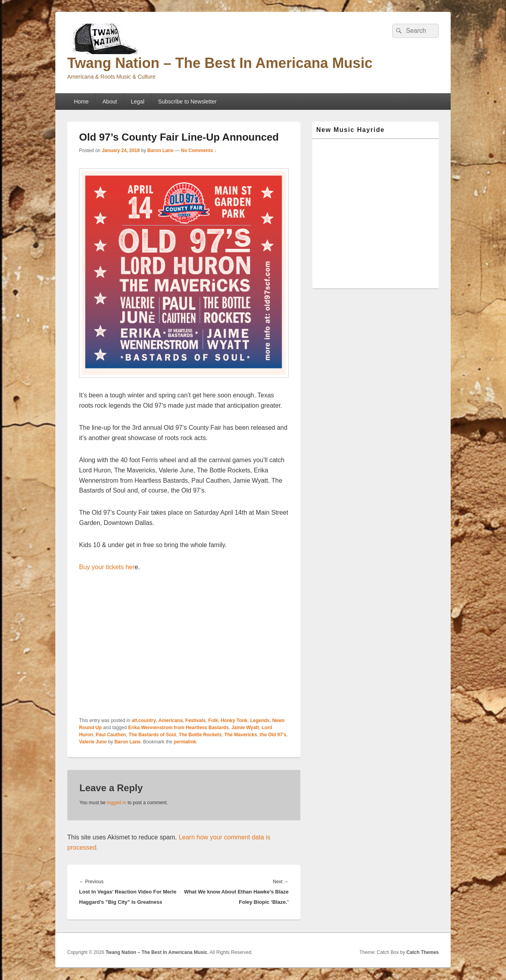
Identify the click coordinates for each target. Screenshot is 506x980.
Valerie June (93, 742)
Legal (138, 102)
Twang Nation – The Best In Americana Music (220, 63)
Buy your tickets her (107, 567)
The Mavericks (241, 735)
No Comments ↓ (199, 150)
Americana (171, 720)
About (110, 102)
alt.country (144, 720)
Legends (260, 720)
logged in (117, 803)
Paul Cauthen (111, 735)
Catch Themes (423, 952)
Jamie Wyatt (245, 728)
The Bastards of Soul (152, 735)
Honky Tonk (234, 720)
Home (81, 102)
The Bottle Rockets (200, 735)
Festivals (195, 720)
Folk (213, 720)
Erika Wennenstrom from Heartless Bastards (178, 728)
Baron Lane (160, 150)
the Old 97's (273, 735)
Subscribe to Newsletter (187, 102)
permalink (185, 742)
